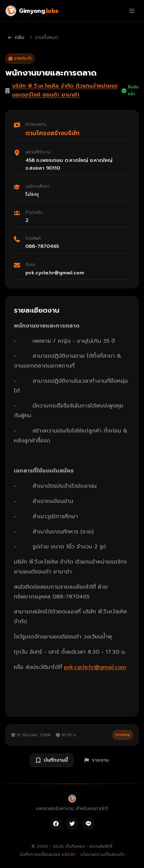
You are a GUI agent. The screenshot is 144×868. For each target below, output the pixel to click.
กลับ (16, 37)
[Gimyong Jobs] (32, 11)
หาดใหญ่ (123, 735)
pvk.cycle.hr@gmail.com (95, 667)
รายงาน (97, 760)
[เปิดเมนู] (132, 11)
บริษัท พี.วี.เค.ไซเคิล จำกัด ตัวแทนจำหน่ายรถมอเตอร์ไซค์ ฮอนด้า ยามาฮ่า (65, 90)
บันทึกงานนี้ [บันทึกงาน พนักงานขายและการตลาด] (52, 760)
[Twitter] (72, 824)
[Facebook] (56, 824)
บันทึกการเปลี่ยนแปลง (47, 854)
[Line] (88, 824)
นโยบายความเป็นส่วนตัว (102, 854)
